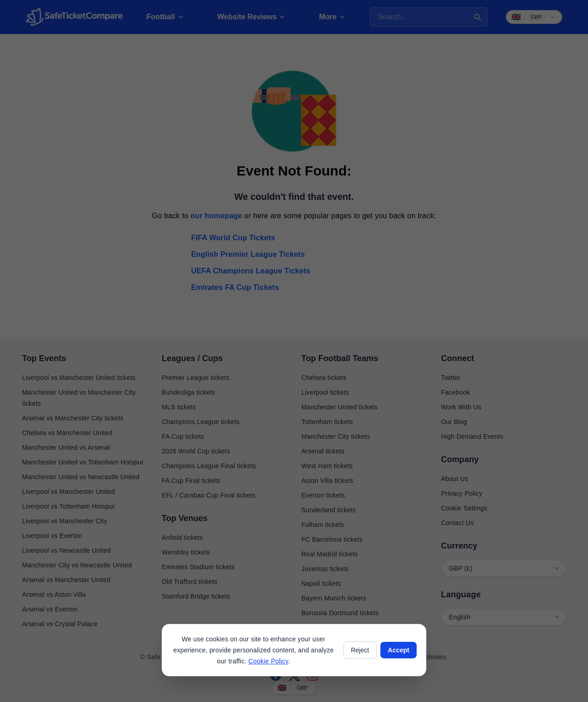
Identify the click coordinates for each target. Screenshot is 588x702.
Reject (360, 650)
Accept (399, 650)
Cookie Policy (268, 661)
